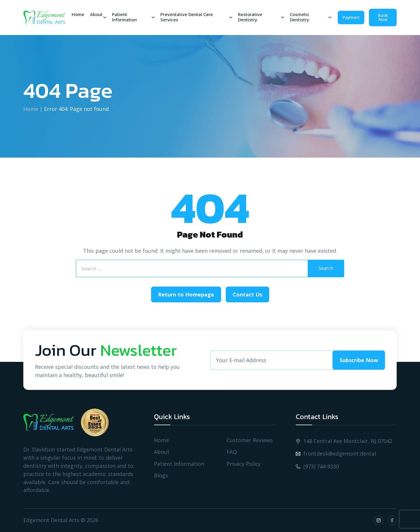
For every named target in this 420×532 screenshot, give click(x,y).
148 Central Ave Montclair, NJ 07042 (344, 441)
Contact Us (247, 294)
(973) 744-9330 (317, 466)
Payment (351, 17)
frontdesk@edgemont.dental (336, 454)
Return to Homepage (186, 294)
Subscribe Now (359, 360)
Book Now (383, 17)
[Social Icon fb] (392, 520)
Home (31, 109)
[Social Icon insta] (379, 520)
